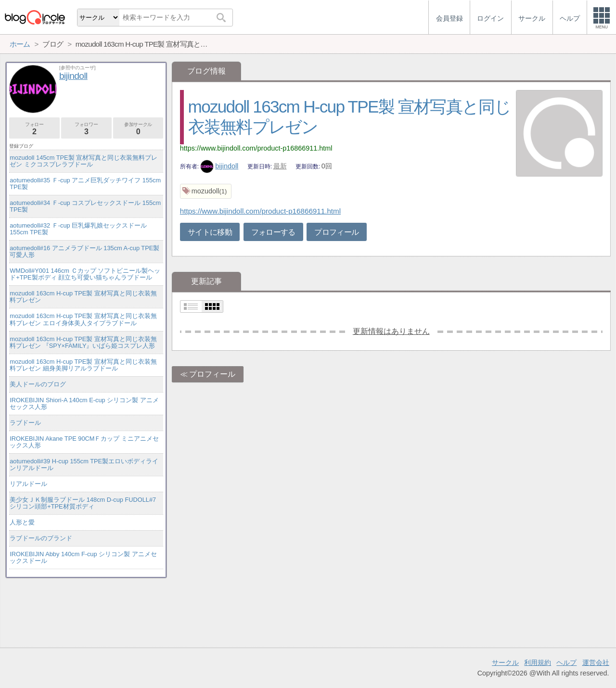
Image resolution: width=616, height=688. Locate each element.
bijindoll (219, 166)
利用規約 (538, 663)
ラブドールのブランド (41, 538)
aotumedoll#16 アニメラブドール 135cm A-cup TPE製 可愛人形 (84, 251)
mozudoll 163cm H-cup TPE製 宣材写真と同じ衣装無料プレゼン (83, 297)
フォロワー (86, 129)
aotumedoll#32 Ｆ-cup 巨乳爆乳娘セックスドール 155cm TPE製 (78, 229)
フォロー (34, 129)
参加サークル (138, 129)
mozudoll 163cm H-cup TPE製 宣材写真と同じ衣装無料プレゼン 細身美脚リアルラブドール (83, 365)
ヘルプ (566, 663)
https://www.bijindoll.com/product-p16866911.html (256, 148)
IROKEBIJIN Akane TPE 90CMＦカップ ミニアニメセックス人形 (84, 442)
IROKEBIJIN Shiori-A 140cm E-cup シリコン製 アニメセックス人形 (84, 403)
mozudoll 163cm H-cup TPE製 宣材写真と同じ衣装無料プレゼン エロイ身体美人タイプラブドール (83, 319)
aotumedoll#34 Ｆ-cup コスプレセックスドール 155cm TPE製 (85, 206)
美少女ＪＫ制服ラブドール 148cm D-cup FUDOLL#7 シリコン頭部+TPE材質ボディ (83, 503)
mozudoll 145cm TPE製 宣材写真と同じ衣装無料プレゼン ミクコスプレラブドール (83, 161)
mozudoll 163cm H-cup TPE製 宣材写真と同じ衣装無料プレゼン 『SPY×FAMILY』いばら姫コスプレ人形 (83, 342)
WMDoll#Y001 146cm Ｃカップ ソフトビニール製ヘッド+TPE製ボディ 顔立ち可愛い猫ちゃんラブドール (85, 274)
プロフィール (336, 232)
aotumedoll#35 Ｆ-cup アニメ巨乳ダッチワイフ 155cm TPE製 (85, 184)
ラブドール (25, 423)
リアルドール (28, 484)
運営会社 (596, 663)
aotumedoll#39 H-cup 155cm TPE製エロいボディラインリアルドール (84, 465)
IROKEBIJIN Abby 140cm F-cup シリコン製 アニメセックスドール (83, 557)
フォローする (273, 232)
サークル (505, 663)
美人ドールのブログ (38, 384)
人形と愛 (22, 522)
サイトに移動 (210, 232)
